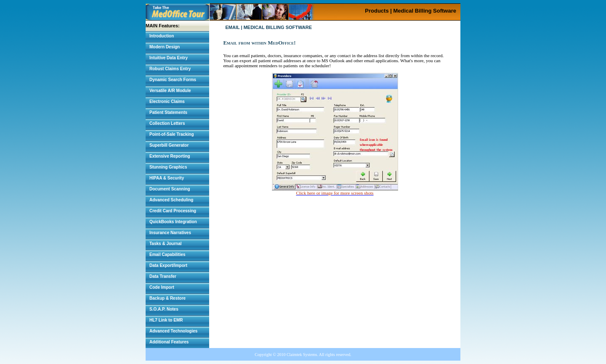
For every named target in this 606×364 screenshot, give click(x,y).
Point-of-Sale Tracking (172, 134)
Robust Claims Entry (170, 69)
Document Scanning (170, 189)
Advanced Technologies (173, 331)
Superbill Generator (169, 145)
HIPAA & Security (167, 178)
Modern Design (165, 47)
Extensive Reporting (170, 156)
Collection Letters (167, 123)
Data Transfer (163, 276)
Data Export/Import (168, 265)
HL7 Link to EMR (166, 320)
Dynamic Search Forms (173, 80)
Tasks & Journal (166, 244)
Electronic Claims (167, 102)
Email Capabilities (167, 255)
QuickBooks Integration (173, 222)
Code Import (162, 287)
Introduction (162, 36)
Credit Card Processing (173, 211)
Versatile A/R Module (170, 91)
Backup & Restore (167, 298)
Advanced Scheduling (171, 200)
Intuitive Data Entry (169, 58)
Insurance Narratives (170, 233)
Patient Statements (168, 112)
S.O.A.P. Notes (164, 309)
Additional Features (169, 342)
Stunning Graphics (168, 167)
